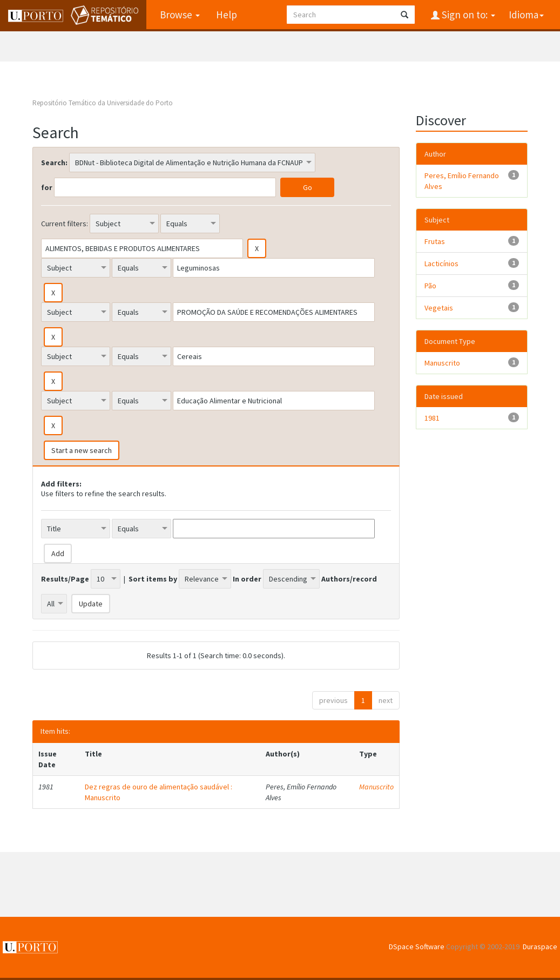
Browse (180, 15)
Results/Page (65, 579)
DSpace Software (417, 947)
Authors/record (349, 579)
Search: (54, 163)
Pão (430, 286)
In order (247, 579)
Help (227, 15)
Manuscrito (376, 787)
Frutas (435, 241)
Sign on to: (467, 15)
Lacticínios (441, 263)
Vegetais (439, 308)
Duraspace (540, 947)
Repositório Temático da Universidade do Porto (103, 103)
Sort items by (153, 579)
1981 (432, 418)
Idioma (526, 15)
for (47, 187)
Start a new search (82, 450)
